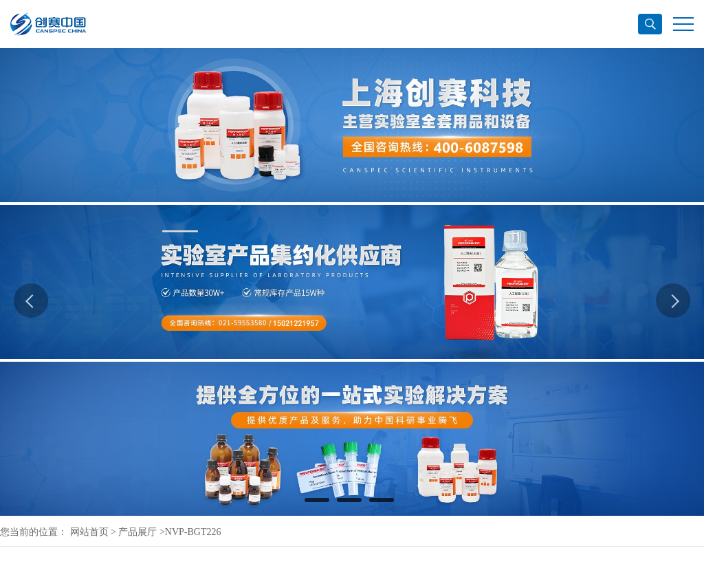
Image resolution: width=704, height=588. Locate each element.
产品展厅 (137, 532)
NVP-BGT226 (193, 532)
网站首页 (89, 532)
